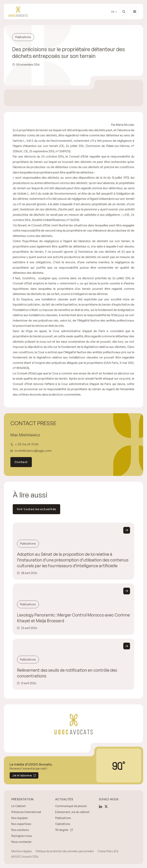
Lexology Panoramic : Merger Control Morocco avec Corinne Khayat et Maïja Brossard (73, 618)
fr (113, 12)
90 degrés (62, 830)
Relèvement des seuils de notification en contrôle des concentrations (67, 673)
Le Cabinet (19, 806)
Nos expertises (21, 824)
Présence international (26, 812)
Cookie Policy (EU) (108, 851)
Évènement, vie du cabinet (72, 812)
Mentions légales (22, 851)
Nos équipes (20, 818)
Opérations (63, 824)
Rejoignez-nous (22, 836)
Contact (21, 462)
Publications (63, 818)
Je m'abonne (21, 776)
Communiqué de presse (71, 806)
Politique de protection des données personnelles (65, 851)
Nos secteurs (20, 830)
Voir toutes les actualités (36, 509)
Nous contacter (22, 842)
